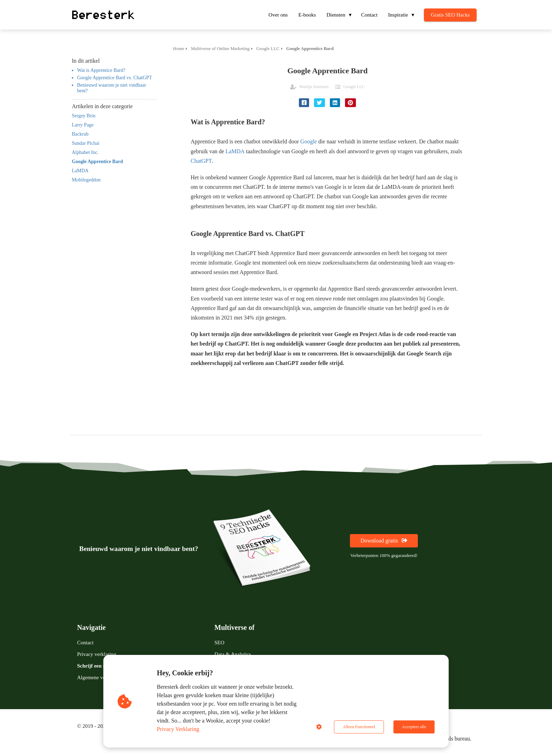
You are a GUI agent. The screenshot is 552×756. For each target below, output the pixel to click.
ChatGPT (201, 161)
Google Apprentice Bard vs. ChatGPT (115, 78)
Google (309, 141)
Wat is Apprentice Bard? (101, 70)
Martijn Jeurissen (314, 87)
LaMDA (235, 151)
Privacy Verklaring (178, 729)
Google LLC (354, 87)
